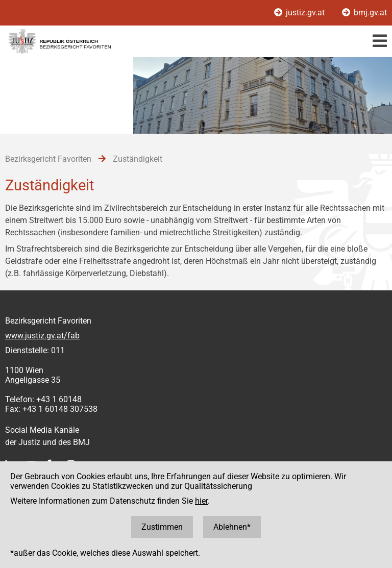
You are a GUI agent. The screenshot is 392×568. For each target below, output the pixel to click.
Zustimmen (162, 527)
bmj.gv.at (364, 13)
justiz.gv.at (300, 13)
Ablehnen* (232, 527)
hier (201, 501)
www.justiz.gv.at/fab (42, 336)
